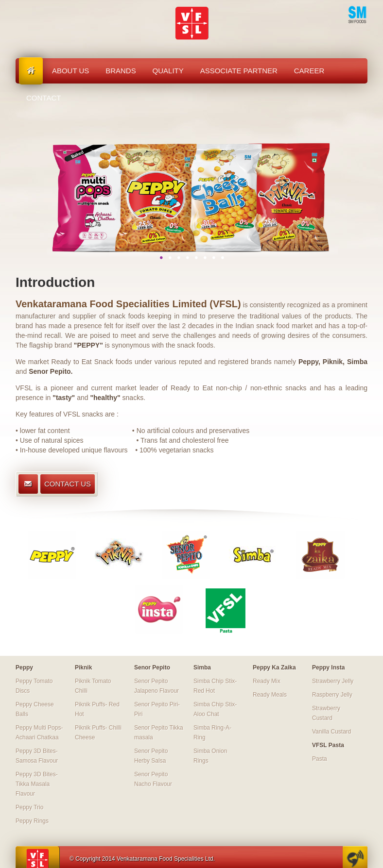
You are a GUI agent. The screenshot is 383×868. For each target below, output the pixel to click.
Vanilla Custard (331, 732)
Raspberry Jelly (332, 695)
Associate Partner (239, 71)
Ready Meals (270, 695)
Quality (168, 71)
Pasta (320, 759)
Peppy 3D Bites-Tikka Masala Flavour (37, 784)
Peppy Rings (32, 821)
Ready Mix (267, 681)
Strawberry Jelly (333, 681)
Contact (44, 98)
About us (70, 71)
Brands (121, 71)
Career (309, 71)
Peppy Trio (29, 807)
